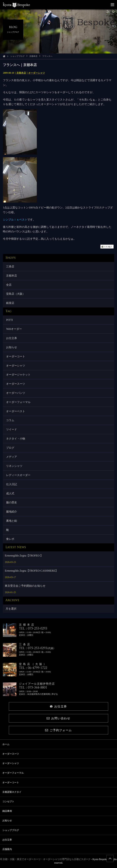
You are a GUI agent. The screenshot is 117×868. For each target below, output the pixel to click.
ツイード (12, 429)
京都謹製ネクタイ (12, 792)
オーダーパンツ (16, 393)
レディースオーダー (18, 475)
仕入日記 (12, 484)
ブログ (10, 448)
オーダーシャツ (37, 73)
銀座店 (10, 303)
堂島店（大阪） (16, 294)
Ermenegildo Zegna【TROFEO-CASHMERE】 (31, 571)
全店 (9, 285)
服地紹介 (12, 512)
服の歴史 (12, 502)
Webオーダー (14, 329)
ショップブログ (17, 56)
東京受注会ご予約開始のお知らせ (25, 586)
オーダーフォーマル (18, 402)
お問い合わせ (58, 718)
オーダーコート (16, 356)
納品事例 (7, 811)
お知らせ (12, 347)
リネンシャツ (14, 466)
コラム (10, 420)
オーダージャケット (18, 375)
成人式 (10, 493)
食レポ (10, 539)
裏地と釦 (12, 521)
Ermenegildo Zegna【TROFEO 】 (24, 556)
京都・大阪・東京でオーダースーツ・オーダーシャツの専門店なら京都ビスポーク (47, 859)
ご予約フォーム (58, 730)
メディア (12, 457)
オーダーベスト (16, 411)
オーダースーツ (16, 384)
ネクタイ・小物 (16, 439)
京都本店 (33, 56)
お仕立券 (12, 338)
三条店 (10, 266)
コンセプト (8, 802)
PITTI (9, 320)
